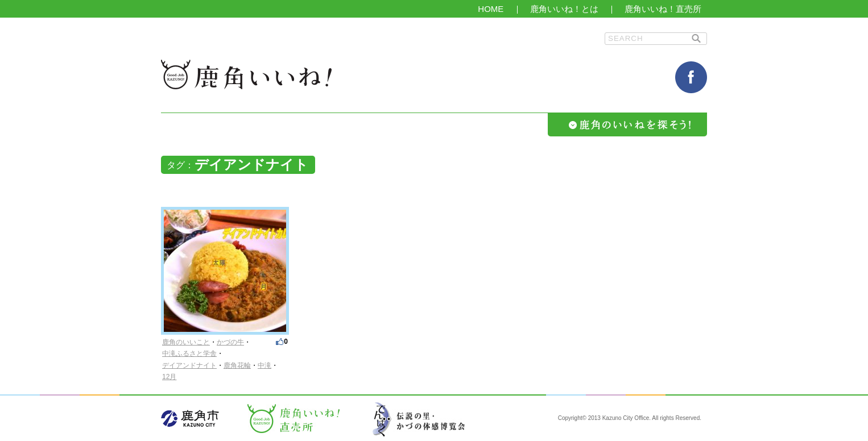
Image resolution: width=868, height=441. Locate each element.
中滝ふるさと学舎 (189, 353)
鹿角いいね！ (246, 74)
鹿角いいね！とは (564, 9)
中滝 (264, 365)
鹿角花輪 (237, 365)
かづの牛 (230, 342)
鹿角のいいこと (186, 342)
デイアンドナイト (189, 365)
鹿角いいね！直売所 (663, 9)
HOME (491, 9)
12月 (169, 377)
